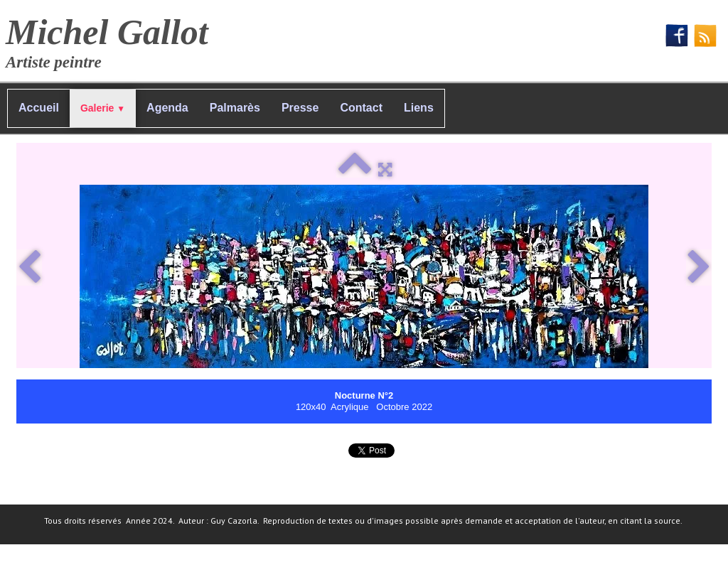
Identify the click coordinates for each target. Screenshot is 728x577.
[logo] (112, 39)
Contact (361, 108)
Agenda (167, 108)
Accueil (39, 108)
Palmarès (235, 108)
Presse (300, 108)
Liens (419, 108)
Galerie (103, 108)
